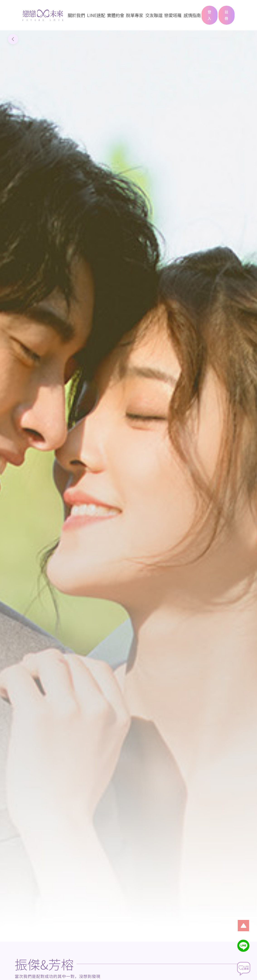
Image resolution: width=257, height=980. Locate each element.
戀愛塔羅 (173, 15)
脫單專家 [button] (135, 15)
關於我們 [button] (76, 15)
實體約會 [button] (116, 15)
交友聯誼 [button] (154, 15)
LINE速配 (96, 15)
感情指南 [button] (192, 15)
